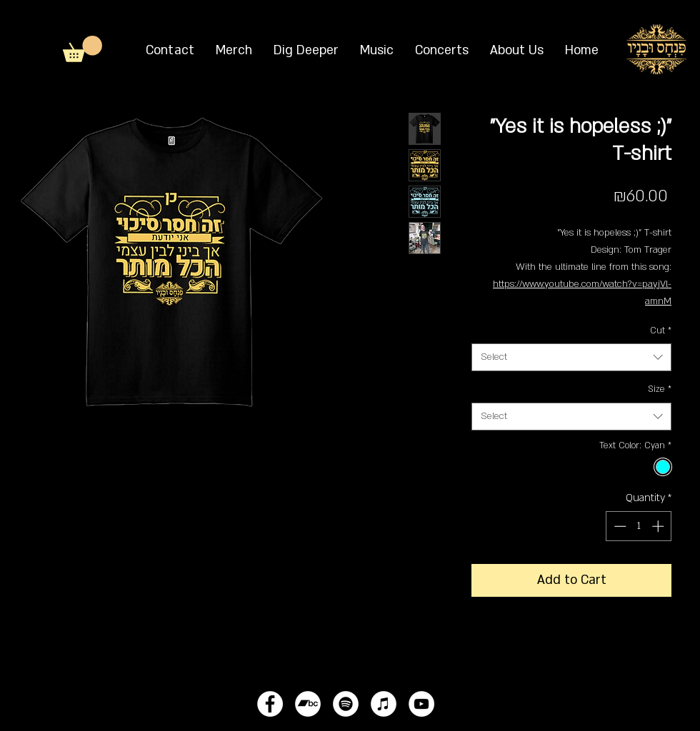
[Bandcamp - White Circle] (308, 704)
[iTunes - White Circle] (384, 704)
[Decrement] (619, 526)
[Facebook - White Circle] (270, 704)
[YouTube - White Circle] (421, 704)
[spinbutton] (639, 526)
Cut (661, 331)
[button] (82, 49)
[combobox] (571, 357)
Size (660, 389)
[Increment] (659, 526)
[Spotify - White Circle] (346, 704)
